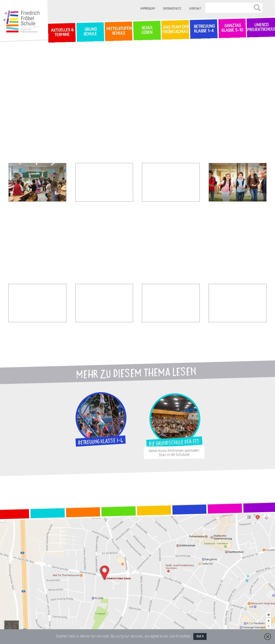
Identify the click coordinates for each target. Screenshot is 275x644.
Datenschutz (172, 9)
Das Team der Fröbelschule (175, 30)
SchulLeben (147, 30)
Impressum (148, 9)
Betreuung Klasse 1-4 (204, 29)
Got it (200, 636)
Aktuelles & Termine (62, 33)
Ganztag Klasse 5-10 (232, 28)
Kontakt (195, 9)
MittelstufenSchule (119, 31)
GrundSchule (90, 32)
